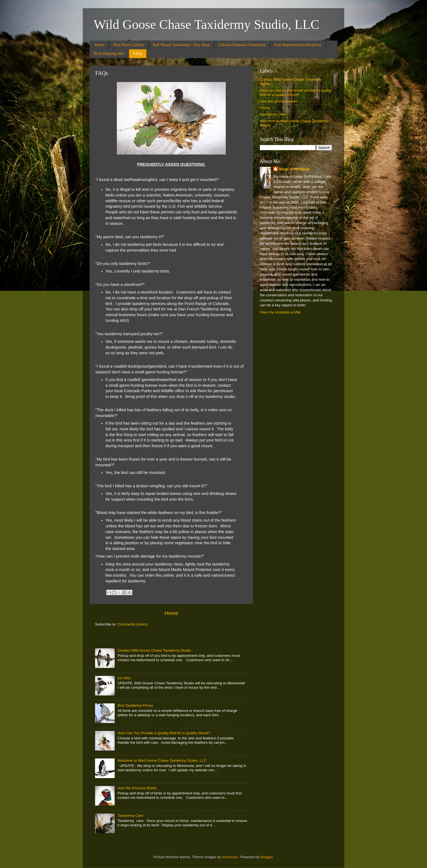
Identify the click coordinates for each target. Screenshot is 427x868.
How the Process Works (137, 788)
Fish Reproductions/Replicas (298, 45)
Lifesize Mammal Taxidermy (242, 45)
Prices (265, 108)
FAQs (138, 53)
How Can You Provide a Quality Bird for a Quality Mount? (164, 733)
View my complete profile (280, 312)
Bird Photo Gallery (129, 45)
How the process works (279, 101)
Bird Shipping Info (109, 53)
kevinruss (230, 857)
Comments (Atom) (133, 624)
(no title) (124, 678)
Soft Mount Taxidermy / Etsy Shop (181, 45)
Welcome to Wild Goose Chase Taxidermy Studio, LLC (162, 760)
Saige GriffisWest (294, 169)
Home (100, 45)
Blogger (267, 857)
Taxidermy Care (130, 816)
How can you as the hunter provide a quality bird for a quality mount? (296, 93)
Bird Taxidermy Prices (135, 705)
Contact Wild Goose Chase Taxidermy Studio (154, 650)
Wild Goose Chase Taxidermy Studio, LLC (206, 24)
